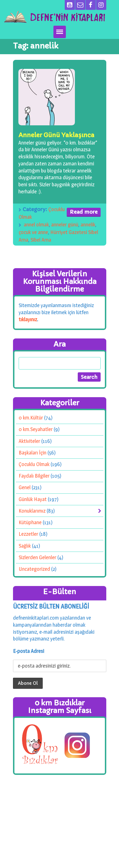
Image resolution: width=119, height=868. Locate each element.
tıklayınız (28, 319)
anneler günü (65, 225)
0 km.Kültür (31, 418)
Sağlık (25, 545)
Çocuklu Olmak (34, 464)
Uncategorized (34, 569)
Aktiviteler (29, 441)
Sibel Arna (41, 240)
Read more (84, 212)
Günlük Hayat (33, 499)
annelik (88, 225)
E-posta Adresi (29, 651)
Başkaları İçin (33, 452)
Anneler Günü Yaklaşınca (56, 135)
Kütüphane (30, 522)
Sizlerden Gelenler (37, 557)
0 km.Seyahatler (36, 429)
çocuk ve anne (33, 232)
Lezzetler (28, 534)
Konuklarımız (32, 510)
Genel (25, 487)
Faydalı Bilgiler (34, 476)
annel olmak (36, 225)
